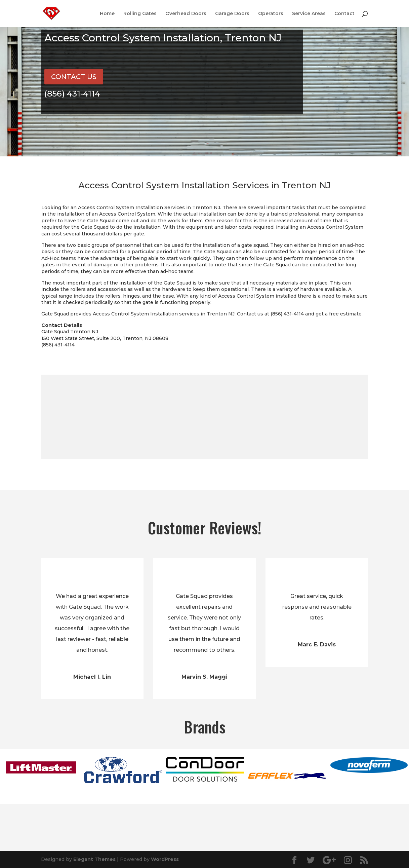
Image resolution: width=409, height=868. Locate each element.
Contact (344, 14)
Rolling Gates (140, 14)
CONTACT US (74, 77)
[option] (41, 767)
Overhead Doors (186, 14)
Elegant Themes (94, 859)
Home (107, 14)
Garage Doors (232, 14)
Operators (271, 14)
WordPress (165, 859)
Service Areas (309, 14)
